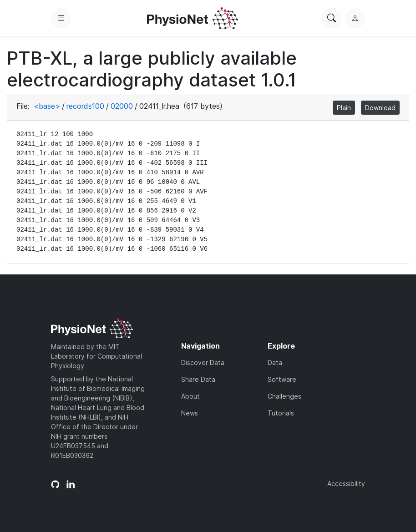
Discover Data (203, 362)
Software (282, 379)
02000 (122, 106)
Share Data (198, 379)
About (190, 396)
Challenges (284, 396)
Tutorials (281, 413)
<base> (47, 106)
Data (275, 362)
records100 (85, 106)
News (190, 413)
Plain (344, 108)
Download (380, 108)
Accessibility (346, 484)
